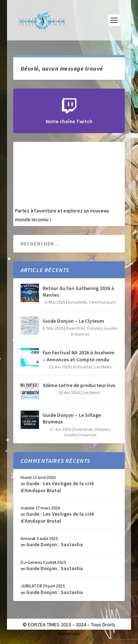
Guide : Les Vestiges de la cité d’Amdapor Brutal (57, 487)
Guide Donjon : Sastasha (54, 544)
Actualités (77, 302)
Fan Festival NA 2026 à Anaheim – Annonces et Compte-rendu (79, 356)
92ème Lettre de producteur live (79, 385)
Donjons (95, 328)
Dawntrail (75, 328)
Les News (103, 367)
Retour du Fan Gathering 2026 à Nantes (78, 291)
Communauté (102, 302)
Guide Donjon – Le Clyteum (73, 321)
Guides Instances (80, 435)
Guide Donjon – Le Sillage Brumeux (72, 418)
